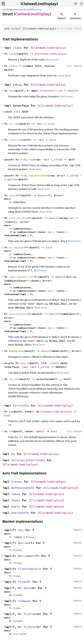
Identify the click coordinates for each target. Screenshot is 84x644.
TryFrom (30, 614)
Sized (30, 537)
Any (72, 218)
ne (11, 431)
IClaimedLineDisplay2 (39, 4)
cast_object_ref (21, 277)
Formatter (47, 91)
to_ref (14, 379)
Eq (13, 454)
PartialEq (21, 405)
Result (73, 91)
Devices (18, 10)
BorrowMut (26, 556)
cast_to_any (18, 218)
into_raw (15, 140)
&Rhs (40, 431)
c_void (49, 124)
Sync (17, 500)
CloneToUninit (30, 569)
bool (49, 247)
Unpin (16, 506)
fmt (11, 91)
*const (55, 363)
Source (78, 66)
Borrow (23, 543)
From (22, 582)
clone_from (17, 66)
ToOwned (24, 601)
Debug (17, 85)
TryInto (30, 627)
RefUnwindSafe (23, 488)
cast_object (18, 314)
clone (13, 54)
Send (17, 494)
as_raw (14, 124)
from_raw (27, 159)
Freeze (17, 482)
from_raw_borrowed (34, 175)
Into (27, 588)
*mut (40, 124)
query (24, 363)
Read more (53, 59)
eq (11, 411)
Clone (17, 48)
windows (7, 10)
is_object (16, 247)
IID (16, 112)
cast (12, 195)
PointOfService (33, 10)
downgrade (16, 351)
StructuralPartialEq (28, 460)
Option (12, 179)
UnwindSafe (20, 513)
